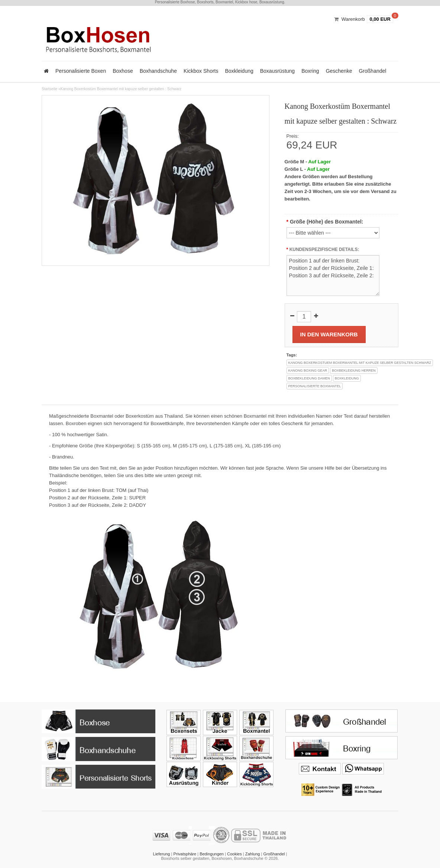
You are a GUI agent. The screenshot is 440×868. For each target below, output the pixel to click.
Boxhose (123, 71)
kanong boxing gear (308, 371)
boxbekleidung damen (309, 378)
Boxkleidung (239, 71)
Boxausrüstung (277, 71)
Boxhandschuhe (158, 71)
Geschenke (339, 71)
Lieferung (162, 854)
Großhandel (372, 71)
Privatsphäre (185, 854)
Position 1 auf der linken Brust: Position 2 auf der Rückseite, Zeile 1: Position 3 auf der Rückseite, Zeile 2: (333, 275)
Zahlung (253, 854)
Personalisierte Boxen (81, 71)
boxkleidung (347, 378)
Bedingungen (212, 854)
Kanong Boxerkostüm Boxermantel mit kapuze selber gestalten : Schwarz (121, 89)
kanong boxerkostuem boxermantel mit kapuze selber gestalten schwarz (360, 363)
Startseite (49, 89)
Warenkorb (353, 19)
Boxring (310, 71)
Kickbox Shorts (201, 71)
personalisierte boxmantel (315, 386)
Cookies (234, 854)
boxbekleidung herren (354, 371)
